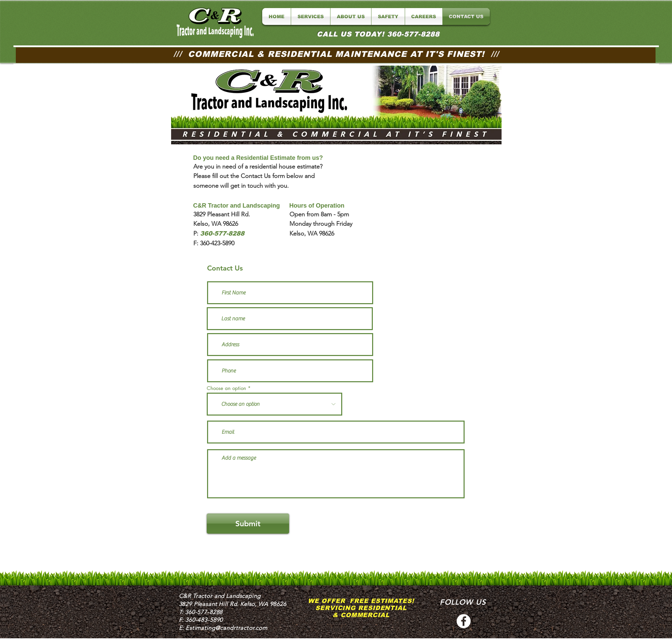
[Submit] (248, 524)
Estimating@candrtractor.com (226, 628)
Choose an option (226, 388)
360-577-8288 (204, 612)
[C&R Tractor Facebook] (464, 621)
